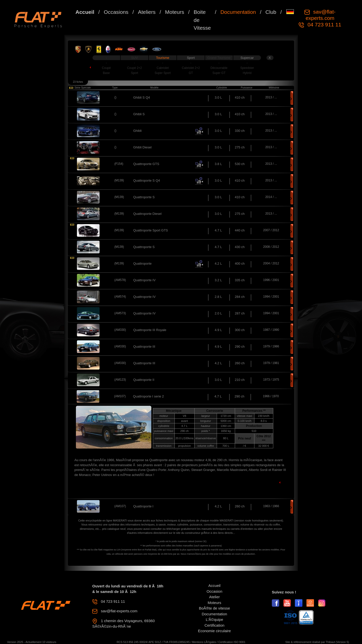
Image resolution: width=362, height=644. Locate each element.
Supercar (247, 58)
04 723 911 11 (324, 25)
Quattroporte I (143, 506)
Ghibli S (139, 114)
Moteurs (175, 12)
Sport (191, 58)
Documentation (238, 12)
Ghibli (137, 131)
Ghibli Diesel (142, 147)
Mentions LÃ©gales (204, 642)
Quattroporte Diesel (147, 214)
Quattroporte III (144, 347)
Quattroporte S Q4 (147, 180)
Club (271, 12)
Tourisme (163, 58)
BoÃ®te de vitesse (214, 608)
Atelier (215, 597)
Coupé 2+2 (134, 68)
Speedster (247, 68)
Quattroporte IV (144, 280)
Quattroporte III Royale (150, 330)
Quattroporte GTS (146, 164)
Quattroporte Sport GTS (151, 230)
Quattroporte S (144, 197)
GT (191, 73)
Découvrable (219, 68)
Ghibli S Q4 (142, 97)
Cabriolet (163, 68)
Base (106, 73)
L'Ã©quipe (215, 619)
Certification (214, 625)
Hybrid (247, 73)
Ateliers (147, 12)
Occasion (215, 591)
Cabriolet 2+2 (191, 68)
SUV (135, 58)
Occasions (116, 12)
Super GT (219, 73)
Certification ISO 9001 (232, 642)
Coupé (106, 68)
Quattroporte (142, 264)
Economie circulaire (215, 631)
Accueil (85, 12)
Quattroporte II (144, 380)
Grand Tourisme (219, 58)
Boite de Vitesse (202, 20)
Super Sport (163, 73)
